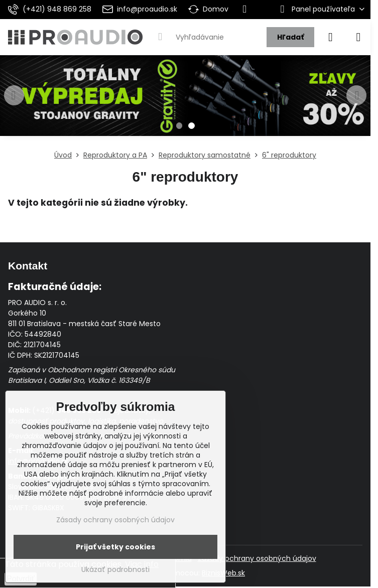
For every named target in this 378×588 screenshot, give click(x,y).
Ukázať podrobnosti (115, 570)
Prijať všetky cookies (115, 547)
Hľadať (290, 37)
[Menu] (358, 37)
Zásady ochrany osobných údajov (257, 558)
